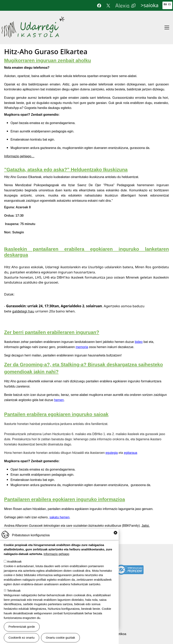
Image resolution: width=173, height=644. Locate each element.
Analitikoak (14, 562)
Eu (165, 4)
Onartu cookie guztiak (60, 638)
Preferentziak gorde (22, 627)
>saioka (150, 5)
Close (115, 533)
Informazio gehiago (56, 554)
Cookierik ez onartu (22, 638)
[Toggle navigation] (167, 27)
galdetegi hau (23, 311)
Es (170, 4)
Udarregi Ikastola (33, 19)
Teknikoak (14, 591)
